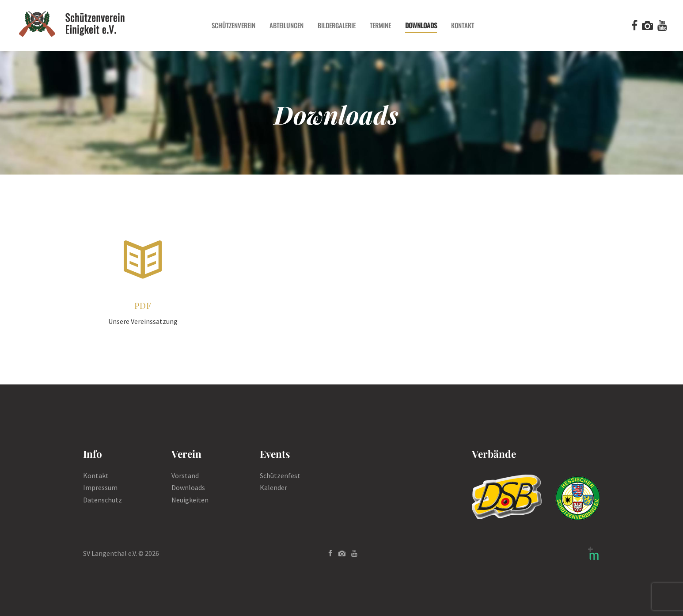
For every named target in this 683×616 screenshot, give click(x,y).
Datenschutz (102, 500)
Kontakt (96, 475)
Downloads (188, 487)
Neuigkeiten (190, 500)
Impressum (100, 487)
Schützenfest (280, 475)
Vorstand (185, 475)
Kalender (273, 487)
